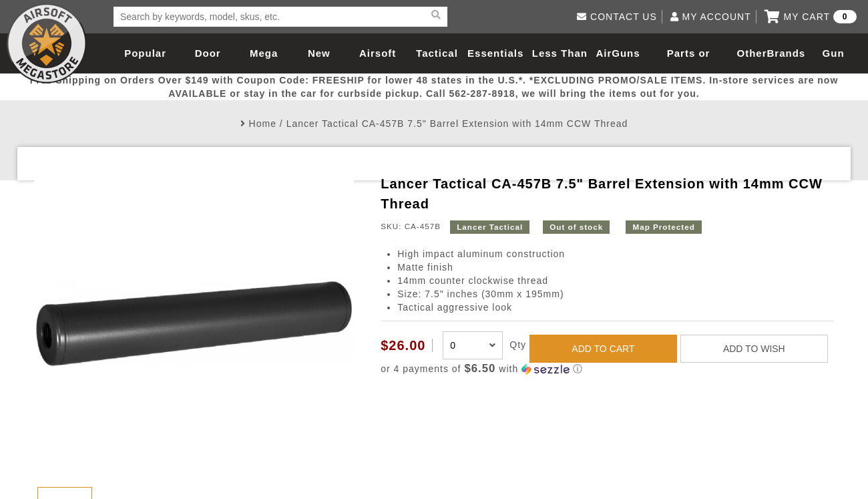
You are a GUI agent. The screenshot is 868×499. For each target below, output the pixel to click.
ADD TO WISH (754, 349)
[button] (607, 369)
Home (263, 124)
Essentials (495, 53)
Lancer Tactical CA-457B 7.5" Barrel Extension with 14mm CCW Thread (457, 124)
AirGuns (618, 53)
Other (752, 53)
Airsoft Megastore (47, 43)
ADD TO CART (603, 349)
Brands (787, 53)
